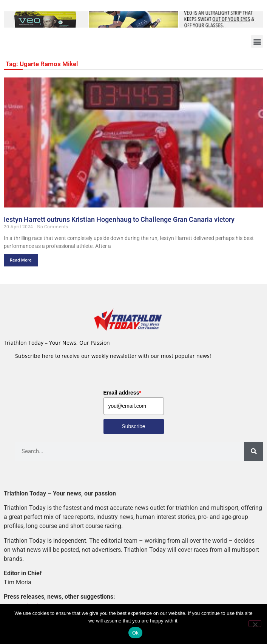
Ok (135, 633)
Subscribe (133, 426)
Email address (122, 393)
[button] (257, 41)
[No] (255, 624)
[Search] (254, 451)
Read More (21, 260)
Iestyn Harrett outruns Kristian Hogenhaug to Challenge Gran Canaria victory (119, 219)
